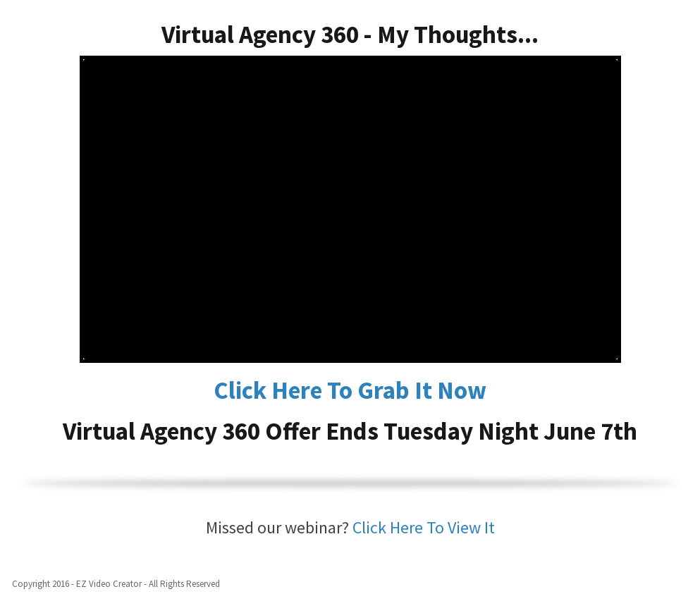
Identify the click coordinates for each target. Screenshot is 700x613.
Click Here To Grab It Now (350, 390)
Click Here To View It (424, 527)
